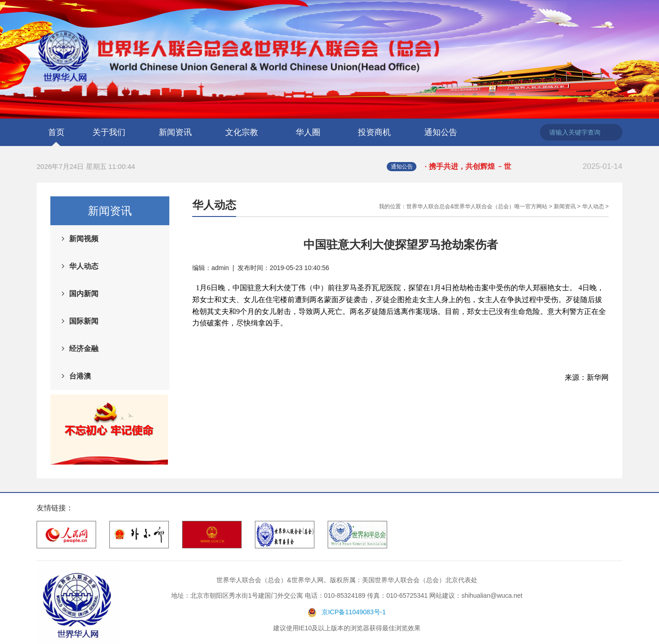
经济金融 (84, 349)
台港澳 (80, 376)
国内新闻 (84, 294)
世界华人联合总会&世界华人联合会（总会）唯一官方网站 (477, 206)
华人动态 (84, 266)
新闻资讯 (175, 132)
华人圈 (308, 132)
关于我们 (109, 132)
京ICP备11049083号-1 (354, 612)
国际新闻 (84, 321)
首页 (56, 132)
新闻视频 (84, 239)
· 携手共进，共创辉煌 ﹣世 (524, 167)
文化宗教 (242, 132)
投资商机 (374, 132)
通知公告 (441, 132)
